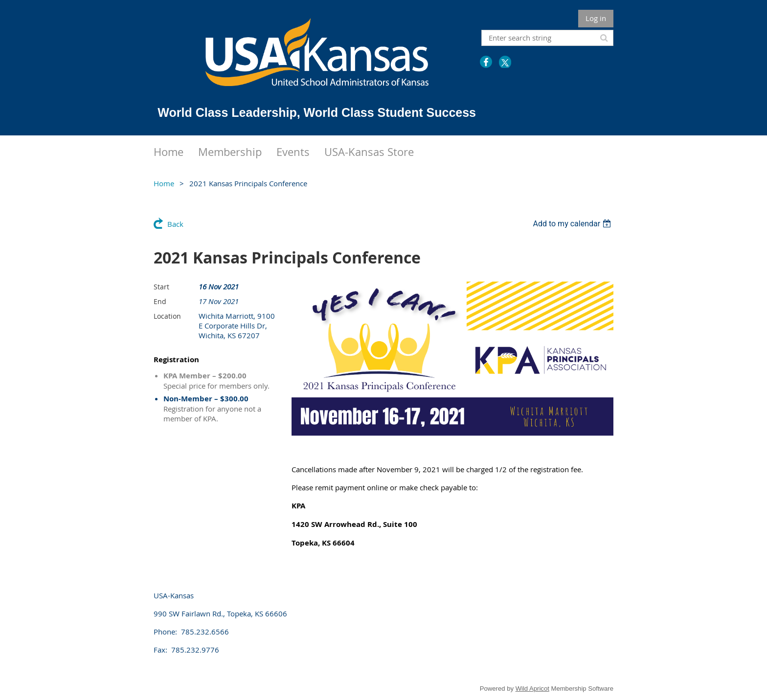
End (160, 301)
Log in (596, 18)
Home (164, 183)
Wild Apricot (532, 689)
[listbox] (573, 224)
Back (175, 224)
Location (167, 316)
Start (161, 287)
